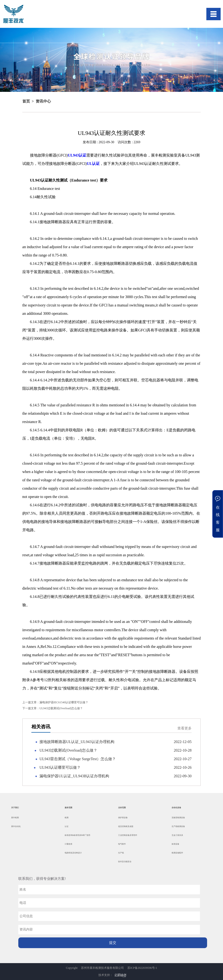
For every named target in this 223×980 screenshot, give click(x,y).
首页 (26, 101)
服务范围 (68, 808)
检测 (67, 818)
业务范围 (122, 808)
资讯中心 (43, 101)
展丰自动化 (16, 826)
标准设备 (175, 844)
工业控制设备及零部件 (128, 835)
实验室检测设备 (178, 818)
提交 (113, 943)
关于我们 (15, 808)
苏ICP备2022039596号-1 (142, 968)
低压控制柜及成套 (126, 826)
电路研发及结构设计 (73, 853)
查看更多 (184, 728)
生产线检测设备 (178, 826)
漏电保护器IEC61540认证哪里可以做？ (55, 702)
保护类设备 (123, 818)
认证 (67, 826)
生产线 (121, 853)
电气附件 (122, 844)
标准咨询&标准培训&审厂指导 (78, 835)
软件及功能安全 (125, 862)
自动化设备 (176, 808)
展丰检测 (15, 818)
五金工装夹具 (177, 835)
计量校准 (68, 844)
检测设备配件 (177, 853)
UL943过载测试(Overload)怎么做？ (53, 708)
